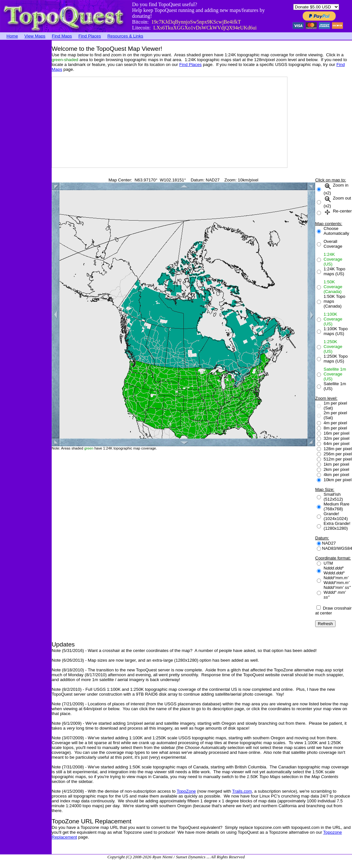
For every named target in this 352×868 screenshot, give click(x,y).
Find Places (90, 36)
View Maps (35, 36)
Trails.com (242, 791)
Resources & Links (125, 36)
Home (12, 36)
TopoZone (186, 791)
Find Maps (62, 36)
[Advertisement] (26, 137)
